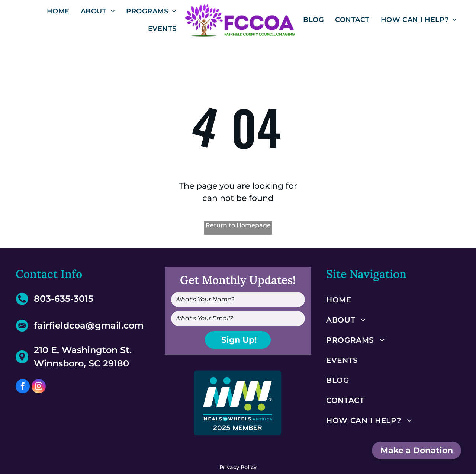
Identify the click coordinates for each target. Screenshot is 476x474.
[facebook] (23, 387)
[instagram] (39, 387)
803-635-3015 (64, 299)
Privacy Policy (238, 467)
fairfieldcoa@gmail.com (89, 325)
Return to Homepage (238, 225)
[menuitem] (58, 11)
